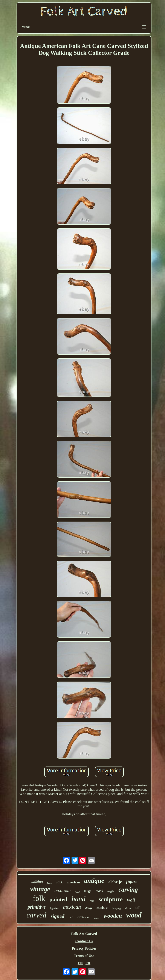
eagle (111, 891)
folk (39, 898)
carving (128, 889)
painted (58, 899)
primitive (37, 907)
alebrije (115, 882)
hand (79, 899)
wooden (113, 916)
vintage (40, 889)
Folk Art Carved (84, 934)
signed (58, 916)
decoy (89, 908)
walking (37, 882)
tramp (96, 918)
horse (50, 883)
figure (132, 881)
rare (92, 901)
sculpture (111, 899)
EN (80, 963)
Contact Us (84, 941)
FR (88, 963)
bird (71, 917)
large (88, 891)
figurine (54, 908)
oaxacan (63, 891)
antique (94, 880)
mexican (72, 907)
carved (36, 915)
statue (102, 907)
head (77, 892)
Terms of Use (84, 956)
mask (99, 891)
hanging (116, 908)
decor (128, 908)
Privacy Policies (84, 948)
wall (131, 900)
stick (59, 882)
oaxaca (83, 917)
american (73, 882)
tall (138, 908)
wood (134, 915)
